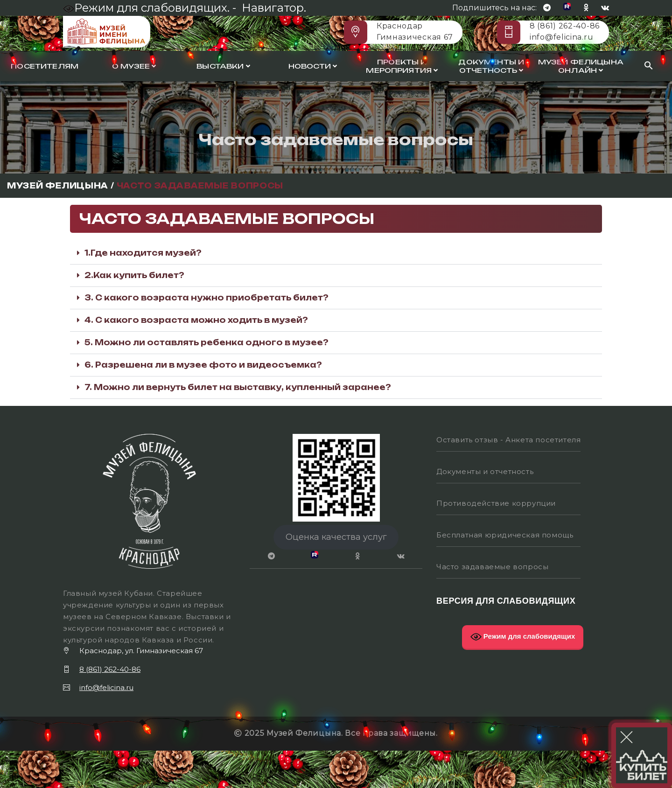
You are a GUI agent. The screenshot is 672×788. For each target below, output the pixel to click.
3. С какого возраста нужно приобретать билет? (206, 298)
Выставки (223, 66)
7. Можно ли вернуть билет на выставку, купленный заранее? (238, 387)
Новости (313, 66)
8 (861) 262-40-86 (565, 26)
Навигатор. (274, 8)
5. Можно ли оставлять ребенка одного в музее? (206, 342)
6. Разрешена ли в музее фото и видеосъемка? (203, 365)
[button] (336, 253)
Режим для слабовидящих (523, 637)
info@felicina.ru (561, 37)
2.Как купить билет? (134, 275)
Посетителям (45, 66)
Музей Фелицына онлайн (581, 66)
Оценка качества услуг (336, 537)
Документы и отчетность (491, 66)
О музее (134, 66)
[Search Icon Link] (649, 66)
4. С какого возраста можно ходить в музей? (196, 320)
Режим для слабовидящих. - (151, 8)
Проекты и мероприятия (402, 66)
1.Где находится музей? (143, 253)
